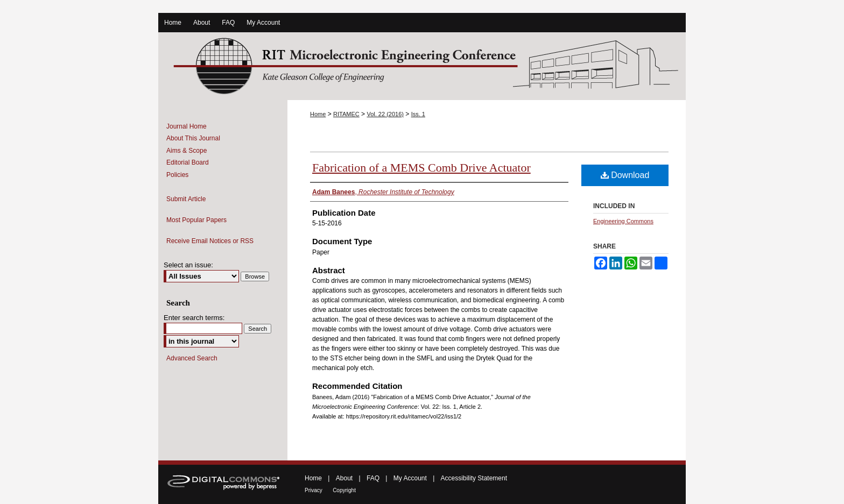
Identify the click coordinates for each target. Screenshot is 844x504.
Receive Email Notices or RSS (210, 241)
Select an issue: (188, 265)
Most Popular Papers (196, 220)
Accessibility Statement (474, 478)
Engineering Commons (623, 221)
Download (625, 175)
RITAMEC (346, 114)
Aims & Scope (187, 151)
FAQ (373, 478)
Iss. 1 (418, 114)
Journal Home (187, 126)
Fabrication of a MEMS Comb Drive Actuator (421, 168)
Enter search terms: (194, 318)
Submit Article (186, 199)
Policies (177, 175)
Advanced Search (192, 358)
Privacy (314, 490)
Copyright (344, 490)
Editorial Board (188, 162)
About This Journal (193, 138)
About (344, 478)
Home (318, 114)
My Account (410, 478)
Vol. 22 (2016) (385, 114)
